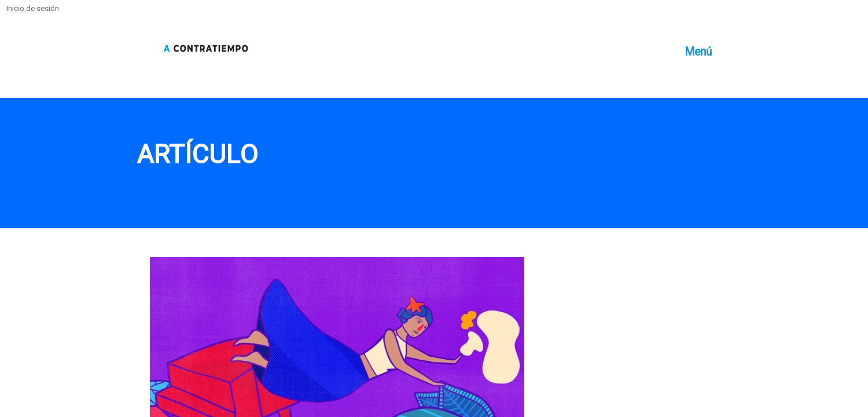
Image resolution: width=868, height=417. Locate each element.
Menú (698, 52)
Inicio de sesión (33, 8)
